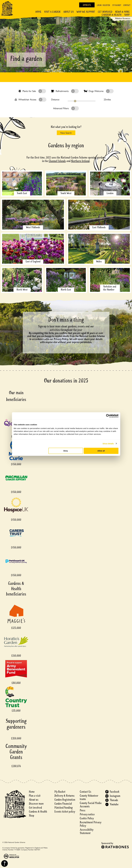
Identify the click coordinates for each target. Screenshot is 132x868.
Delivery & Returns (64, 796)
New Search (66, 133)
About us (34, 800)
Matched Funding (64, 808)
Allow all (101, 451)
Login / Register (103, 5)
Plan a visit (35, 796)
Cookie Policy (87, 818)
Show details (108, 444)
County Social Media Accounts (91, 805)
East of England (33, 261)
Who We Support (86, 12)
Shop (127, 15)
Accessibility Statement (87, 831)
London (110, 193)
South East (22, 193)
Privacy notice (87, 814)
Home (38, 12)
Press (83, 810)
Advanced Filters (66, 108)
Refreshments (65, 91)
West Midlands (33, 227)
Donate (87, 5)
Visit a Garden (52, 12)
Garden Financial (63, 804)
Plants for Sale (32, 91)
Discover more (36, 804)
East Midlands (99, 227)
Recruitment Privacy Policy (91, 824)
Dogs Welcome (99, 91)
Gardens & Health (112, 15)
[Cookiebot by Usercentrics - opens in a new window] (108, 416)
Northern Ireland (80, 161)
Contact (127, 5)
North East (66, 290)
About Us (68, 12)
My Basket (117, 5)
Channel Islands (57, 161)
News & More (122, 12)
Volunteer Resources (123, 18)
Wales (99, 261)
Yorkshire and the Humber (110, 288)
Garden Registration (65, 800)
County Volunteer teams (89, 797)
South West (66, 193)
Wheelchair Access (31, 100)
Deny (66, 451)
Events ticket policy (65, 812)
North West (22, 290)
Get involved (105, 12)
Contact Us (85, 792)
